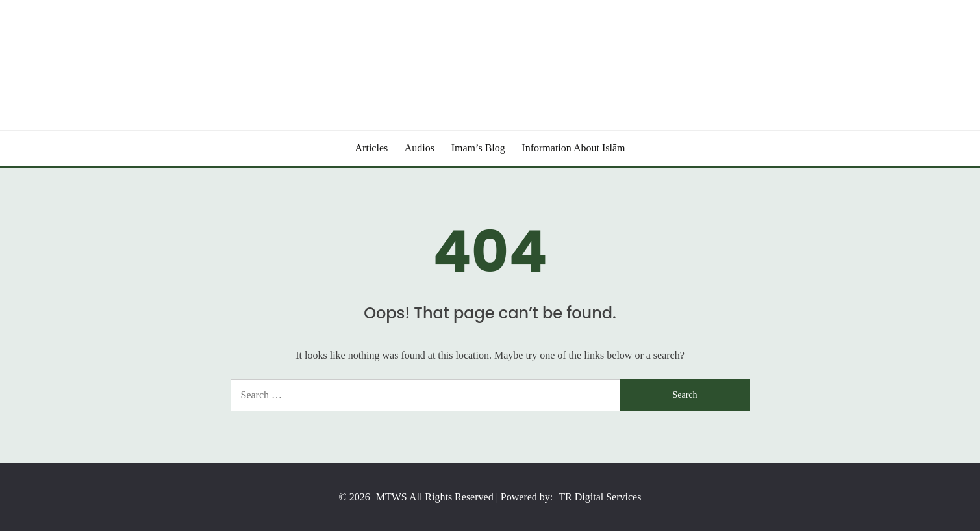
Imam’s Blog (478, 148)
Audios (420, 148)
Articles (372, 148)
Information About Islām (573, 148)
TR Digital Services (600, 497)
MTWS (392, 497)
